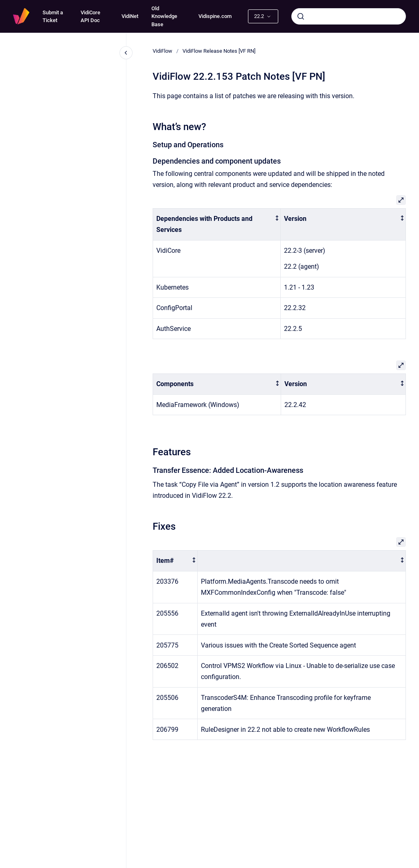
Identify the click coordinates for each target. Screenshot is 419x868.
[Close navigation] (126, 53)
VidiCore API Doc (90, 17)
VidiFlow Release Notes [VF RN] (219, 51)
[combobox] (349, 16)
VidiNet (130, 16)
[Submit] (301, 16)
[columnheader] (217, 225)
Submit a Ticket (53, 17)
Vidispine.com (215, 16)
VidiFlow (162, 51)
